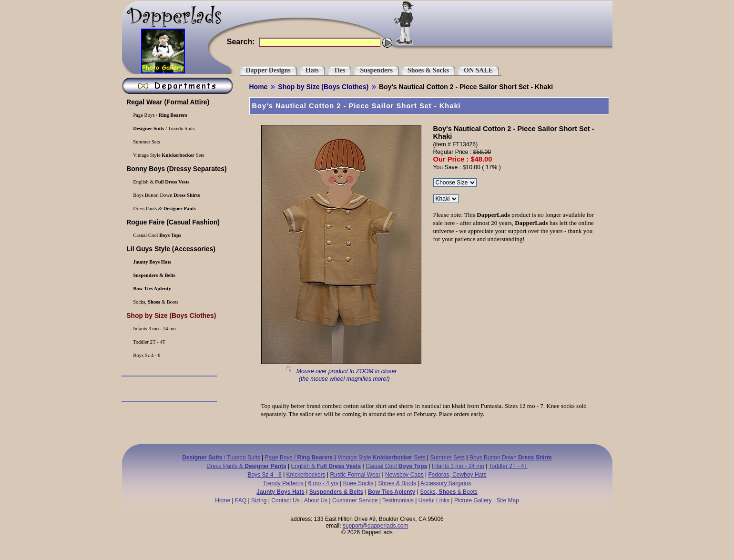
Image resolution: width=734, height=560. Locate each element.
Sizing (259, 500)
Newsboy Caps (404, 475)
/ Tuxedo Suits (163, 128)
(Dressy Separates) (176, 169)
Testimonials (398, 500)
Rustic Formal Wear (355, 475)
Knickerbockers (306, 475)
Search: (241, 42)
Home (259, 87)
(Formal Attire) (167, 102)
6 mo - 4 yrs (323, 483)
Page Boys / (160, 115)
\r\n (446, 199)
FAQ (241, 500)
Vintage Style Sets (168, 155)
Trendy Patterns (283, 483)
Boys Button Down (166, 195)
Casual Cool (157, 235)
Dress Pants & (164, 209)
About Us (316, 500)
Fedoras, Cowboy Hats (458, 475)
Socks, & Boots (155, 302)
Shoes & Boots (397, 483)
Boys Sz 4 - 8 (146, 355)
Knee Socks (358, 483)
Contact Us (285, 500)
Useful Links (434, 500)
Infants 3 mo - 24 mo (154, 329)
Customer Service (355, 500)
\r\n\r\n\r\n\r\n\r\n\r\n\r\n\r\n (455, 183)
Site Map (507, 500)
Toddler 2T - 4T (149, 342)
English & (161, 182)
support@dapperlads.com (376, 526)
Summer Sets (146, 142)
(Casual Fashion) (172, 222)
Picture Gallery (473, 500)
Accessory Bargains (446, 483)
